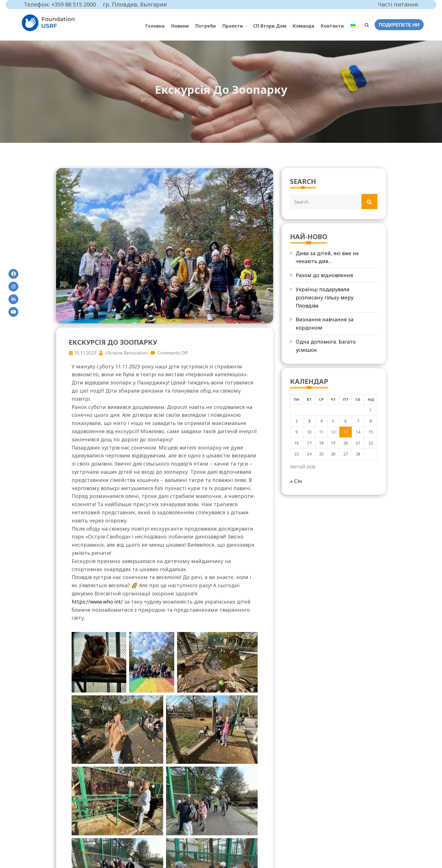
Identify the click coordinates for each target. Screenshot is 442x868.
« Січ (296, 481)
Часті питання (398, 4)
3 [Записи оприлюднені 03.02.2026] (309, 421)
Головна (155, 26)
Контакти (332, 26)
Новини (180, 26)
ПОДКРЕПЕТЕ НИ (399, 25)
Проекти (233, 26)
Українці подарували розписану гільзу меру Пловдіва (325, 297)
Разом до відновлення (324, 275)
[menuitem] (355, 26)
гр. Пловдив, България (135, 4)
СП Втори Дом (270, 26)
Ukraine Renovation (123, 353)
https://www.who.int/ (97, 602)
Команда (304, 26)
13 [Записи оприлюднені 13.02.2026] (346, 432)
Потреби (206, 26)
